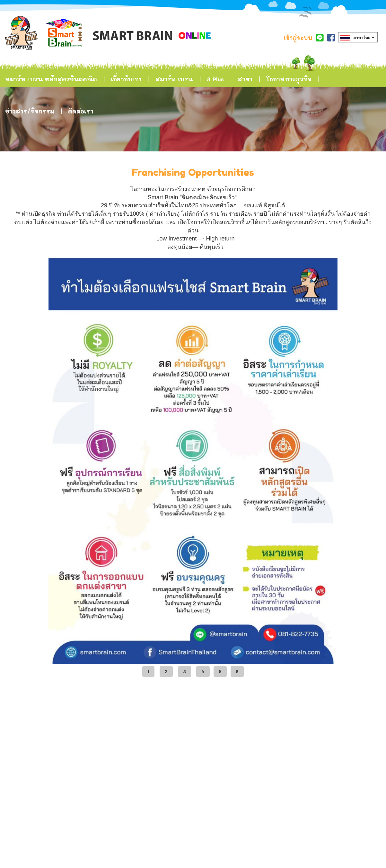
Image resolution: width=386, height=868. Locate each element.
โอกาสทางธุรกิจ (289, 79)
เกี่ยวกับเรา (126, 79)
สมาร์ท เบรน (174, 79)
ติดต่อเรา (81, 111)
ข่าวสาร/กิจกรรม (30, 111)
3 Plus (215, 79)
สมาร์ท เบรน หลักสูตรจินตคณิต (51, 79)
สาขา (245, 79)
